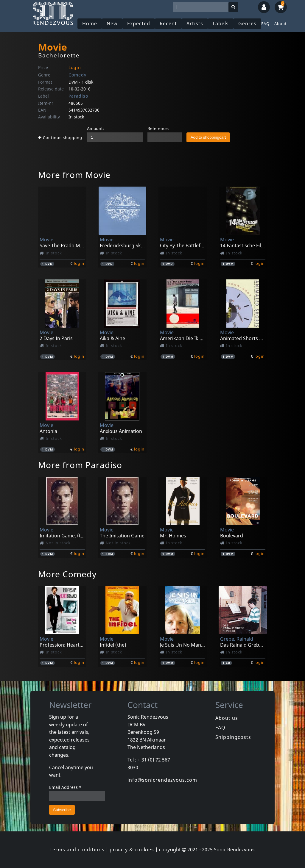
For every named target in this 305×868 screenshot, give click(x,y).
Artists (195, 24)
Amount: (95, 128)
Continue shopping (60, 137)
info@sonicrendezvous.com (162, 780)
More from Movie (74, 175)
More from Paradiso (80, 465)
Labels (221, 24)
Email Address (65, 787)
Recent (168, 24)
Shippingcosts (233, 737)
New (112, 24)
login (79, 263)
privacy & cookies (132, 850)
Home (90, 24)
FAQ (265, 24)
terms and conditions (77, 850)
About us (227, 718)
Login (75, 67)
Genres (247, 24)
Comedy (77, 75)
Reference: (158, 128)
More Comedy (67, 574)
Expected (139, 24)
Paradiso (78, 96)
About (281, 24)
